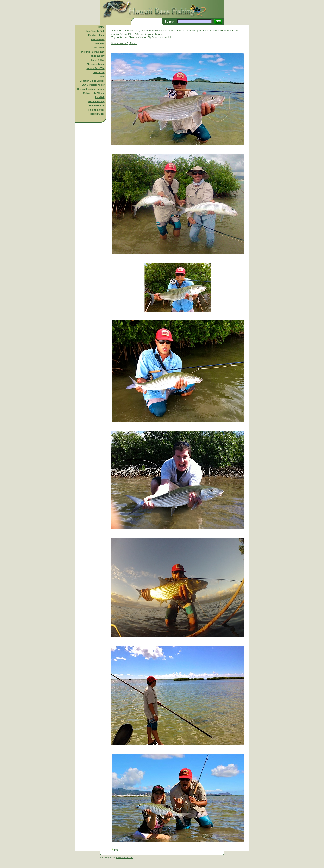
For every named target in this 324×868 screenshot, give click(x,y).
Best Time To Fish (95, 31)
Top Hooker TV (97, 106)
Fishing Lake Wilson (94, 93)
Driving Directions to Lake (91, 89)
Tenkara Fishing (96, 101)
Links (102, 77)
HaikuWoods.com (124, 857)
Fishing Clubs (97, 114)
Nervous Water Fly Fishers (124, 43)
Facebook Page (96, 35)
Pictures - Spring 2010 (93, 52)
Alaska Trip (99, 72)
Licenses (100, 43)
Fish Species (98, 39)
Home (101, 27)
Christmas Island (96, 64)
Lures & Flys (98, 60)
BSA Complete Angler (93, 85)
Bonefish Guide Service (92, 81)
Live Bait (100, 97)
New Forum (99, 48)
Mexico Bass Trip (95, 68)
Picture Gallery (97, 56)
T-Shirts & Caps (96, 110)
